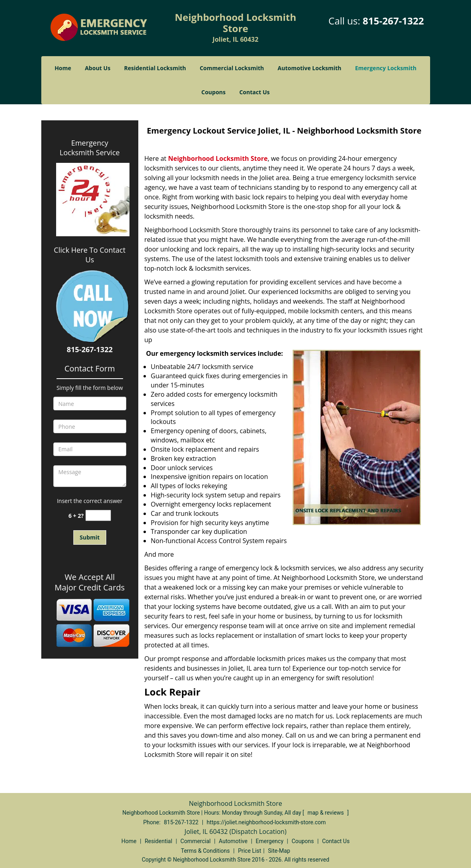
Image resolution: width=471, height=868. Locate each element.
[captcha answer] (98, 516)
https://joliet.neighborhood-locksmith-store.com (266, 822)
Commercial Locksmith (232, 68)
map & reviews (326, 813)
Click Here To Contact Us (90, 255)
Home (63, 68)
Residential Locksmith (155, 68)
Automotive (233, 841)
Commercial (195, 841)
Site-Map (279, 851)
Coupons (213, 92)
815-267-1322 (393, 21)
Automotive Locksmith (310, 68)
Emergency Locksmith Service (90, 148)
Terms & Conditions (205, 851)
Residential (159, 841)
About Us (98, 68)
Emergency (270, 841)
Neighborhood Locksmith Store (218, 158)
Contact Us (255, 92)
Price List (250, 851)
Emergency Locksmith (386, 68)
